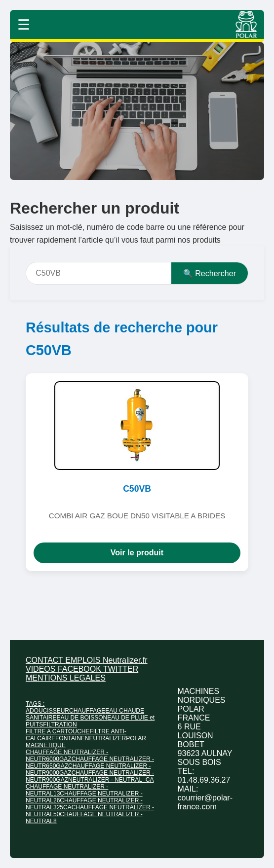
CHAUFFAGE (87, 711)
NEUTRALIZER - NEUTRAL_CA (111, 780)
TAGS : (35, 704)
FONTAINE (70, 738)
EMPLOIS (84, 660)
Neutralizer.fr (125, 660)
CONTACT (45, 660)
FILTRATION (60, 724)
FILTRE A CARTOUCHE (58, 731)
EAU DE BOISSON (82, 718)
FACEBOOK (80, 669)
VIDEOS (42, 669)
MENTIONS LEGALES (66, 678)
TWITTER (121, 669)
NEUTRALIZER (105, 738)
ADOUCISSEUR (47, 711)
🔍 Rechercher (210, 273)
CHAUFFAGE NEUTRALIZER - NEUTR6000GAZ (67, 756)
